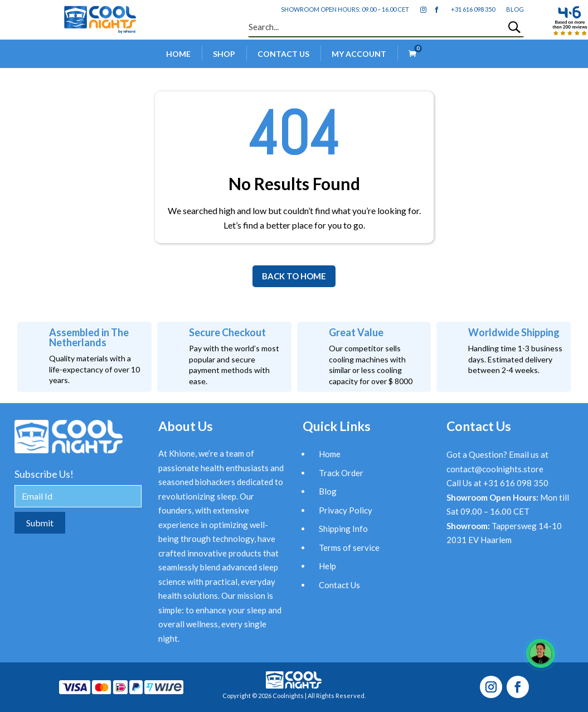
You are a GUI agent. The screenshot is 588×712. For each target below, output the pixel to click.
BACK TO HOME (294, 276)
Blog (328, 491)
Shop (224, 54)
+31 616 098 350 (473, 9)
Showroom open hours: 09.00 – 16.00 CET (345, 9)
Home (178, 54)
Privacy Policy (346, 510)
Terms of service (349, 548)
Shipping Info (343, 529)
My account (359, 54)
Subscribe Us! (44, 474)
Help (327, 566)
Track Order (341, 473)
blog (515, 9)
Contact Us (283, 54)
